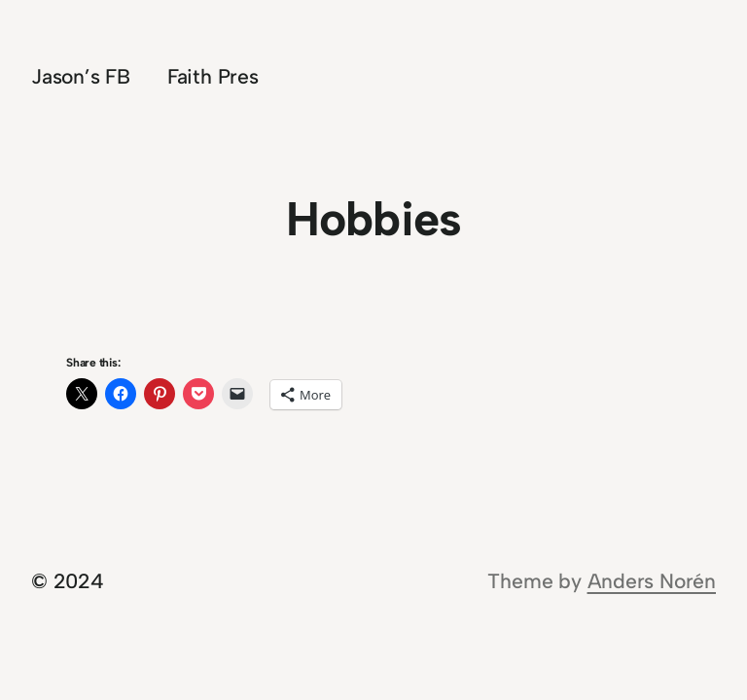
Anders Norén (652, 581)
